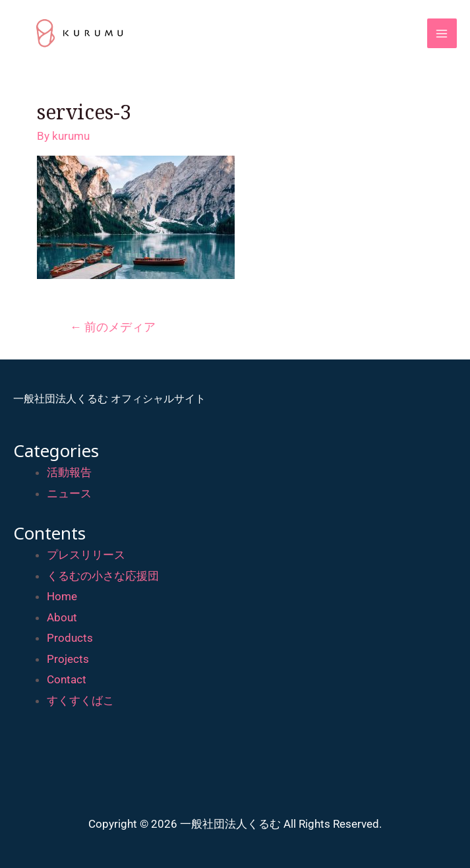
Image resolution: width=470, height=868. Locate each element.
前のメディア (113, 327)
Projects (68, 659)
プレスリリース (86, 555)
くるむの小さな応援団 (103, 576)
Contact (67, 679)
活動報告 (69, 472)
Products (70, 638)
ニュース (69, 493)
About (62, 617)
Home (62, 596)
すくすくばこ (80, 700)
